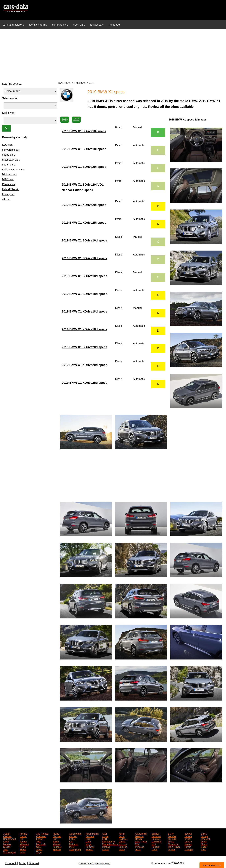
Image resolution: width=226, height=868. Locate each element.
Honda (138, 839)
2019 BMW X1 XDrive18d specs (85, 311)
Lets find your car (12, 84)
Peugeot (57, 847)
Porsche (123, 847)
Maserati (24, 844)
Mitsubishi (173, 844)
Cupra (105, 836)
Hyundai (172, 839)
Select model (10, 98)
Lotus (204, 841)
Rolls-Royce (174, 847)
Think (154, 849)
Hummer (156, 839)
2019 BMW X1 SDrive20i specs (84, 167)
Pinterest (34, 863)
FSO (105, 839)
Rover (188, 847)
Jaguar (23, 841)
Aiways (23, 833)
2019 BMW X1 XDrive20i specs (84, 205)
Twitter (22, 863)
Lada (88, 841)
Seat (6, 849)
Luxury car (8, 194)
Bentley (155, 833)
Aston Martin (92, 833)
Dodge (204, 836)
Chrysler (57, 836)
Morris (204, 844)
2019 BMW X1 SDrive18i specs (84, 131)
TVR (203, 849)
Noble (23, 847)
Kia (71, 841)
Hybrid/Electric (11, 189)
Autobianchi (141, 833)
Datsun (188, 836)
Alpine (56, 833)
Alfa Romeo (42, 833)
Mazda (56, 844)
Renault (155, 847)
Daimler (172, 836)
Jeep (39, 841)
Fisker (72, 839)
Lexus (171, 841)
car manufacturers (13, 25)
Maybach (41, 844)
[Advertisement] (113, 55)
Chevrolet (41, 836)
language (114, 25)
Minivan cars (10, 174)
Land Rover (141, 841)
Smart (39, 849)
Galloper (123, 839)
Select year (9, 113)
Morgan (188, 844)
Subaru (89, 849)
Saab (204, 847)
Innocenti (206, 839)
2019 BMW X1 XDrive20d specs (85, 365)
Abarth (7, 833)
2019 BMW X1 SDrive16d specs (85, 240)
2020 (65, 120)
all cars (6, 199)
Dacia (122, 836)
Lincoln (188, 841)
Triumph (189, 849)
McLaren (74, 844)
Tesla (138, 849)
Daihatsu (156, 836)
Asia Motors (75, 833)
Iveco (6, 841)
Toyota (171, 849)
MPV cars (8, 179)
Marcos (7, 844)
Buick (204, 833)
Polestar (90, 847)
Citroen (73, 836)
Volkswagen (9, 852)
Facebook (11, 863)
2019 (76, 120)
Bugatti (188, 833)
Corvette (90, 836)
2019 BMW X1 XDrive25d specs (85, 383)
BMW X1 (69, 83)
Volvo (23, 852)
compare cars (60, 25)
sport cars (79, 25)
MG (137, 844)
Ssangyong (75, 849)
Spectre (57, 849)
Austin (122, 833)
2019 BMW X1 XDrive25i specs (84, 223)
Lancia (122, 841)
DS (21, 839)
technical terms (38, 25)
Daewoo (139, 836)
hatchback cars (11, 160)
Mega (89, 844)
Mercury (123, 844)
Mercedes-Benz (110, 844)
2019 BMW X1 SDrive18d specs (85, 276)
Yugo (39, 852)
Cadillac (7, 836)
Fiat (55, 839)
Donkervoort (10, 839)
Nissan (7, 847)
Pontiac (106, 847)
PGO (72, 847)
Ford (88, 839)
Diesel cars (9, 184)
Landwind (156, 841)
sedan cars (9, 165)
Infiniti (188, 839)
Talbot (122, 849)
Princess (140, 847)
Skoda (23, 849)
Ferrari (40, 839)
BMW (61, 83)
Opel (39, 847)
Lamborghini (108, 841)
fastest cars (97, 25)
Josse (56, 841)
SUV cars (8, 145)
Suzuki (106, 849)
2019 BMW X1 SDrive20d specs (85, 347)
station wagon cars (13, 170)
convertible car (11, 150)
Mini (154, 844)
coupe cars (9, 155)
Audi (104, 833)
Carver (23, 836)
